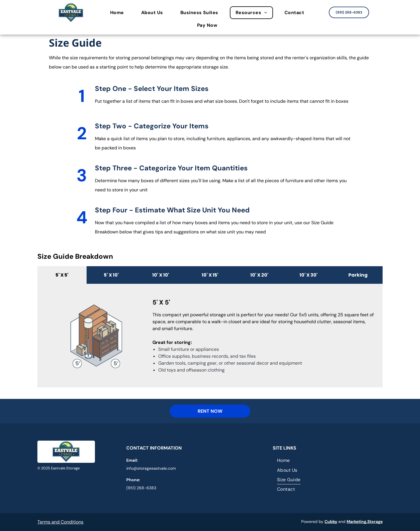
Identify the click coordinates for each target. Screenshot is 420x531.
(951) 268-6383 (141, 488)
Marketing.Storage (365, 522)
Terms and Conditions (60, 522)
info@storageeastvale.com (151, 468)
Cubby (331, 522)
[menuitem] (120, 13)
